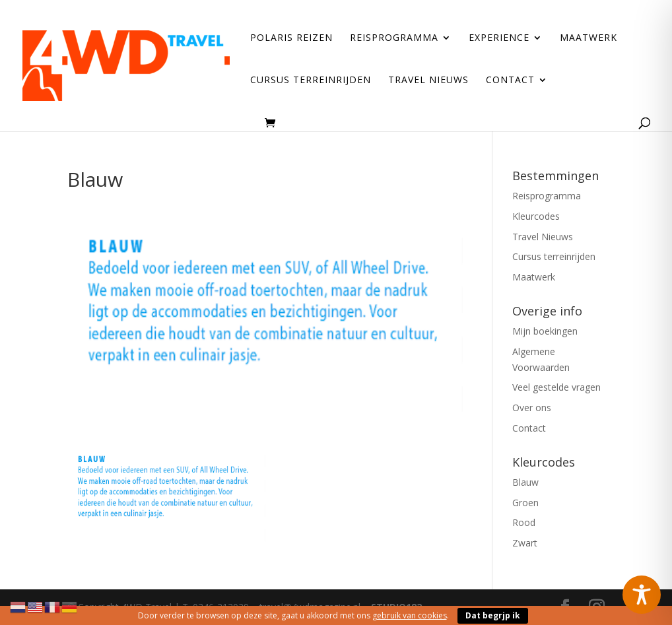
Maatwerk (588, 38)
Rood (524, 522)
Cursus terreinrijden (311, 81)
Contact (510, 81)
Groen (525, 503)
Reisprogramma (394, 38)
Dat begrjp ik (493, 615)
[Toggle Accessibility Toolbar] (642, 595)
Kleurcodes (536, 216)
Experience (499, 38)
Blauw (525, 482)
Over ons (532, 408)
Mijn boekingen (545, 331)
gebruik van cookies (410, 615)
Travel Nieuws (428, 81)
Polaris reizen (291, 38)
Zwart (525, 543)
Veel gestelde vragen (556, 387)
